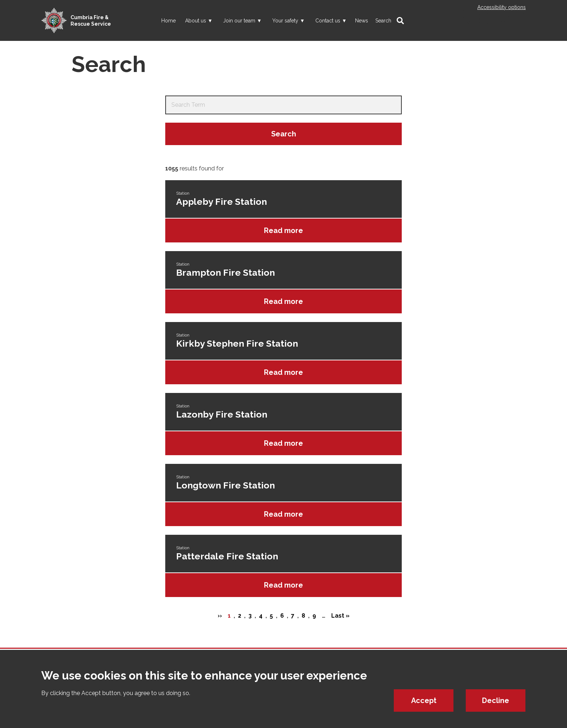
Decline (496, 701)
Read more (283, 230)
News (362, 21)
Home (169, 21)
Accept (424, 701)
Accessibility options (502, 7)
